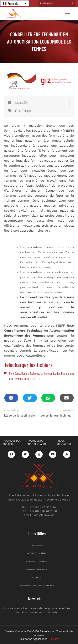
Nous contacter (64, 443)
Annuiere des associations (37, 585)
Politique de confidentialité (37, 443)
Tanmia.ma (36, 545)
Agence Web (46, 639)
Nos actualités (36, 553)
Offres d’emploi (37, 569)
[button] (11, 398)
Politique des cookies (12, 443)
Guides (36, 578)
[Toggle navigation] (67, 14)
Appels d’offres (37, 562)
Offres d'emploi (23, 110)
